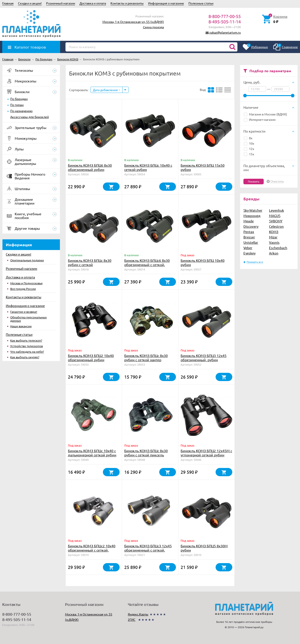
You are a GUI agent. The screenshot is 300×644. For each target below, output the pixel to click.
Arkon (274, 253)
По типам (17, 105)
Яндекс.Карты (138, 614)
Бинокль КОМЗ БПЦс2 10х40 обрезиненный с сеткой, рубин (92, 550)
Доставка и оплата (93, 3)
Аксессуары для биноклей (30, 117)
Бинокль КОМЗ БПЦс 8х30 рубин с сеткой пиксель (146, 453)
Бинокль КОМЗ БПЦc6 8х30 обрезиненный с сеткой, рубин (147, 265)
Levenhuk (277, 210)
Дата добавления (106, 90)
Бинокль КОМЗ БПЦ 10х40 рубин (203, 262)
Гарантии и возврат (24, 312)
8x (248, 138)
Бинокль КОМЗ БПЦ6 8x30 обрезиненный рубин (90, 167)
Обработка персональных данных (29, 319)
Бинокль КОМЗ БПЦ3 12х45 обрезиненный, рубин (204, 358)
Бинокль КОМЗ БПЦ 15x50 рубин (203, 167)
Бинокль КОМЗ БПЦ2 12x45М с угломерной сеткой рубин (206, 453)
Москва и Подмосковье (26, 283)
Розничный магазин (61, 3)
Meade (249, 221)
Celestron (276, 226)
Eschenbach (278, 248)
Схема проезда (153, 27)
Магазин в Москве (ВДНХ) (265, 114)
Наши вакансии (21, 326)
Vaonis (274, 242)
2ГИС (132, 619)
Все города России (23, 289)
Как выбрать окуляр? (25, 357)
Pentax (249, 232)
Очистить (277, 181)
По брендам (19, 99)
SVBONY (276, 221)
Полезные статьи (201, 3)
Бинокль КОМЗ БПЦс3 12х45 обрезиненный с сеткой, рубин (148, 550)
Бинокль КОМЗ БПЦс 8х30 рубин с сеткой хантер (146, 358)
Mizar (273, 237)
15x (249, 154)
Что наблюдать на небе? (27, 352)
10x (249, 143)
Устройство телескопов (27, 346)
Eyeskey (249, 253)
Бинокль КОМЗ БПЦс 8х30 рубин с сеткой (90, 262)
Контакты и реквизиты (127, 3)
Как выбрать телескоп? (26, 340)
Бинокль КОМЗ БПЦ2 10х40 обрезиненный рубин (91, 358)
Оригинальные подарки (27, 260)
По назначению (21, 111)
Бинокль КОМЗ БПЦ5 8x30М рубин (204, 548)
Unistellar (251, 242)
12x (249, 149)
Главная (8, 3)
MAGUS (275, 216)
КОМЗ (274, 232)
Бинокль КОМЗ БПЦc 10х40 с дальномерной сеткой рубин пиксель (92, 455)
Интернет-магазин (260, 119)
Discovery (251, 226)
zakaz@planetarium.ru (225, 32)
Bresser (249, 237)
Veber (248, 248)
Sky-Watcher (253, 210)
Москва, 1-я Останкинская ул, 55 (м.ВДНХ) (133, 22)
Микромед (252, 216)
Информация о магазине (166, 3)
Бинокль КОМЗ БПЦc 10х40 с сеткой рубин (148, 167)
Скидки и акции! (30, 3)
